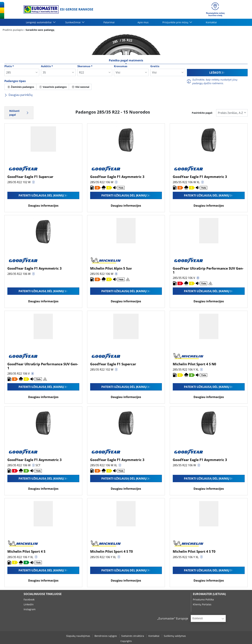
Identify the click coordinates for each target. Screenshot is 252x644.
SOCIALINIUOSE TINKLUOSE (43, 594)
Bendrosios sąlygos (106, 636)
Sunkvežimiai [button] (73, 22)
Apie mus (143, 22)
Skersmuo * (85, 66)
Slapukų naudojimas (78, 636)
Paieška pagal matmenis (126, 60)
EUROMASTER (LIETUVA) (209, 594)
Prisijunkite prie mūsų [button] (176, 22)
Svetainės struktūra (133, 636)
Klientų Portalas (202, 604)
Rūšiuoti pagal (19, 113)
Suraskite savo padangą (40, 30)
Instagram (30, 609)
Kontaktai (211, 22)
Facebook (29, 599)
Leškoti (215, 73)
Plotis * (9, 66)
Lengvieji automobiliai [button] (39, 22)
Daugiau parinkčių (18, 95)
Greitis (155, 66)
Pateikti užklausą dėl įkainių (41, 195)
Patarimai (109, 22)
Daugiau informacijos (43, 206)
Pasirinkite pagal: (202, 113)
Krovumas (121, 66)
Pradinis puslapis (13, 30)
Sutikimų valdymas (175, 636)
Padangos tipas (15, 81)
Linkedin (29, 604)
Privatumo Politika (203, 599)
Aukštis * (47, 66)
